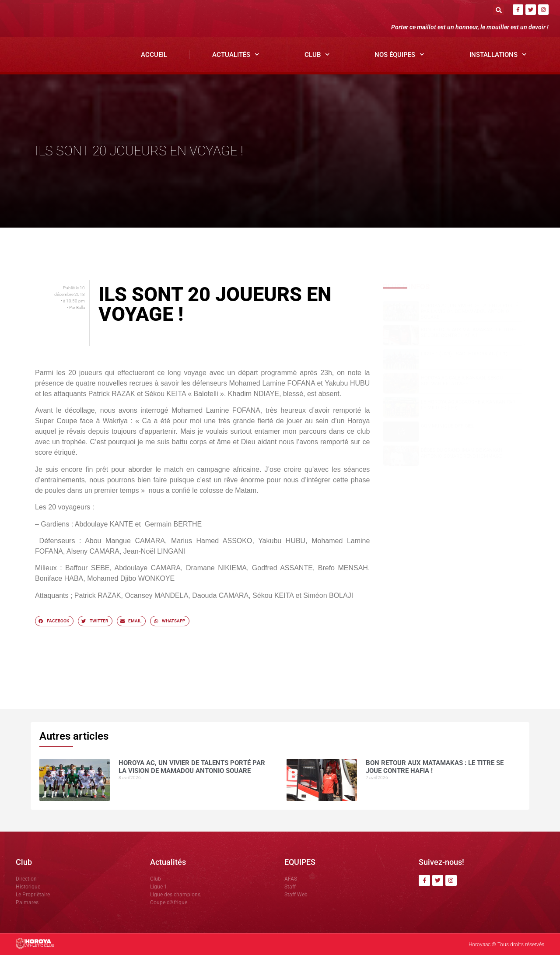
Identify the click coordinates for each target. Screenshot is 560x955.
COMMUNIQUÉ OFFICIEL (448, 426)
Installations (498, 54)
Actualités (236, 54)
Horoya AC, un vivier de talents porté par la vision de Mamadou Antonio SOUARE (469, 311)
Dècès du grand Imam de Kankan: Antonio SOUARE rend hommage (462, 453)
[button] (499, 10)
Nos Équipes (399, 54)
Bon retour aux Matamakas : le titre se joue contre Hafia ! (468, 333)
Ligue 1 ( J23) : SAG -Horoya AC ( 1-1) (464, 354)
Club (317, 54)
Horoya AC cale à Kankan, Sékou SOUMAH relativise (462, 381)
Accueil (154, 55)
